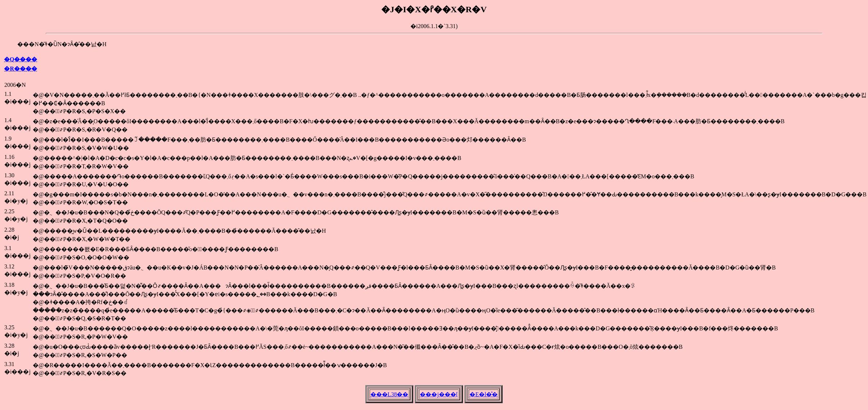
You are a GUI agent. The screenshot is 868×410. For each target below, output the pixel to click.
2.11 (9, 193)
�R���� (21, 69)
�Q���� (21, 59)
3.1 (8, 248)
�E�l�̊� (484, 394)
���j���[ (439, 394)
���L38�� (390, 394)
